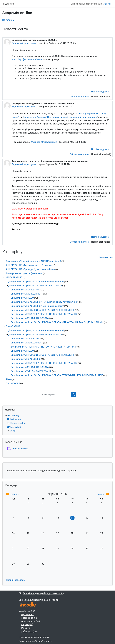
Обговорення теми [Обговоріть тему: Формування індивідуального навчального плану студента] (80, 154)
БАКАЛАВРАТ (13, 326)
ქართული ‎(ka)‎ (29, 631)
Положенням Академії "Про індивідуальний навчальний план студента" (60, 117)
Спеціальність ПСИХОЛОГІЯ (26, 359)
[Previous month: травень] (19, 494)
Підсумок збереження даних (34, 637)
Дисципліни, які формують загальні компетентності (36, 282)
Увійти (107, 4)
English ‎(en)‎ (27, 625)
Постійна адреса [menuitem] (100, 92)
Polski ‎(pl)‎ (26, 628)
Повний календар (15, 580)
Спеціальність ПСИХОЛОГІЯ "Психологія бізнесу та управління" (44, 302)
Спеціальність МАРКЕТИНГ (25, 290)
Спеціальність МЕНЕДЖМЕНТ (27, 294)
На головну (8, 20)
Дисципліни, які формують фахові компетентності (35, 286)
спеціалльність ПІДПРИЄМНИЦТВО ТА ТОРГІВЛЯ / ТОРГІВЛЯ (43, 347)
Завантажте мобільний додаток (36, 641)
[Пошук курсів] (55, 395)
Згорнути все (106, 257)
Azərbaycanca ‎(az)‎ (31, 621)
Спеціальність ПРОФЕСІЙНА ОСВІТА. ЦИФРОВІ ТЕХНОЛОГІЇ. (43, 310)
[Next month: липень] (96, 494)
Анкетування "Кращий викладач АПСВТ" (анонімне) (33, 261)
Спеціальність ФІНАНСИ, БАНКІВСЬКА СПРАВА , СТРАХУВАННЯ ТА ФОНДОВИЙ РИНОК (57, 322)
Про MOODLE (13, 383)
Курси (13, 431)
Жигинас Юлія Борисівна (44, 142)
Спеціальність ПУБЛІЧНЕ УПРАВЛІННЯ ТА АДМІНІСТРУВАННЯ (44, 314)
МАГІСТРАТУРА (14, 277)
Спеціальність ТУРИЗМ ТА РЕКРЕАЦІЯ (31, 371)
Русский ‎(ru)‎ (28, 615)
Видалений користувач (24, 43)
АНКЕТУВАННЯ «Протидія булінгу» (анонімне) (30, 269)
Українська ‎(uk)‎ (27, 611)
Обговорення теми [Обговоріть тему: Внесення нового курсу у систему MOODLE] (80, 97)
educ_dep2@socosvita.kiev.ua (27, 59)
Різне (9, 379)
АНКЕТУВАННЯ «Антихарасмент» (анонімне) (30, 265)
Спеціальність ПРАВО (22, 298)
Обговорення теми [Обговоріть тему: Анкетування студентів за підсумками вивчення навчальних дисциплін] (80, 242)
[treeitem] (57, 423)
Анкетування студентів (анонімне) (24, 273)
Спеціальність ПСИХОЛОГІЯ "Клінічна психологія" (37, 306)
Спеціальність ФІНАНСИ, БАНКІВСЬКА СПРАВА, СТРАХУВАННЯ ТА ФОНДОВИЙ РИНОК (57, 375)
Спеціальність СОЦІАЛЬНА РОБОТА (30, 318)
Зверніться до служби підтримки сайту (41, 593)
